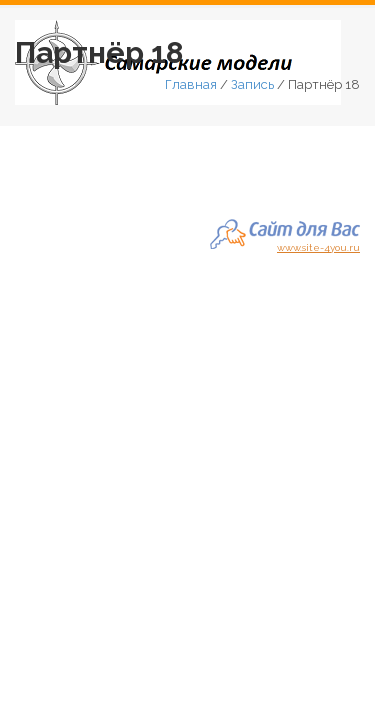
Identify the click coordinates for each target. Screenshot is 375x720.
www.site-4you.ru (318, 245)
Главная (191, 84)
